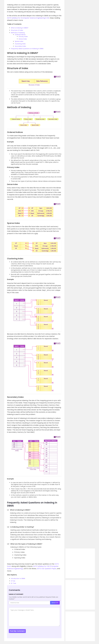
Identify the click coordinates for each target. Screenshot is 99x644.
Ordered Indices (20, 35)
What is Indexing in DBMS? (20, 28)
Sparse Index (19, 41)
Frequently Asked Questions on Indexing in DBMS (27, 49)
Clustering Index (20, 44)
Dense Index (23, 39)
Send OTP (55, 603)
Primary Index (23, 37)
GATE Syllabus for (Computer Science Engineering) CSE (28, 18)
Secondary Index (20, 46)
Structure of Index (17, 30)
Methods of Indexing (18, 33)
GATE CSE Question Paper (47, 569)
